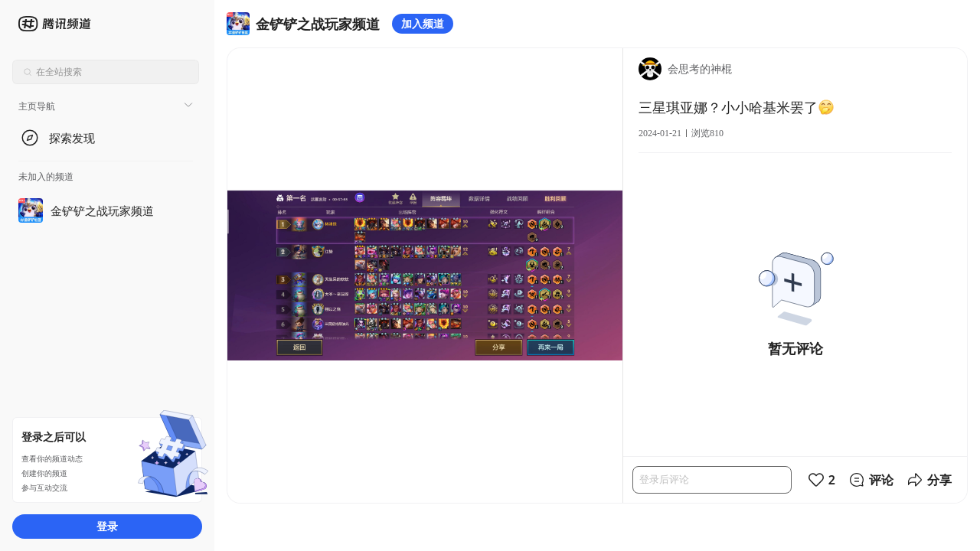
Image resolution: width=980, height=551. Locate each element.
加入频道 (423, 23)
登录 (107, 526)
